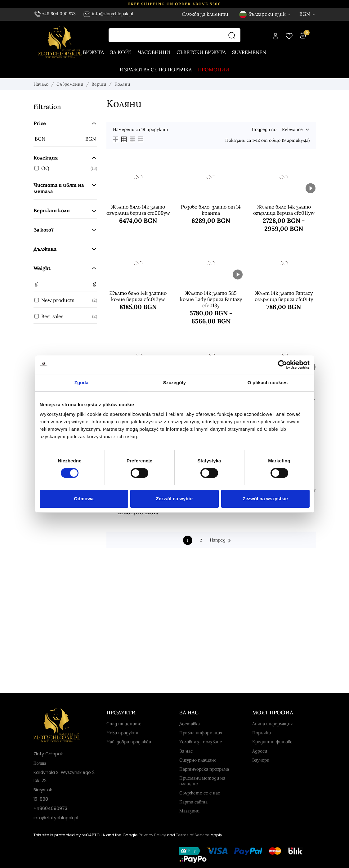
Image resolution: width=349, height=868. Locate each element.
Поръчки (262, 733)
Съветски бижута (201, 52)
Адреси (260, 751)
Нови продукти (123, 733)
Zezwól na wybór (174, 499)
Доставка (190, 724)
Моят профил (273, 713)
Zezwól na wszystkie (265, 499)
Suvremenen (249, 52)
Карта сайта (193, 802)
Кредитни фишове (272, 742)
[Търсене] (233, 35)
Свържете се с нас (200, 793)
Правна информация (201, 733)
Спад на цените (124, 724)
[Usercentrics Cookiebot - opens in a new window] (282, 365)
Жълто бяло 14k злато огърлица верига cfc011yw (284, 210)
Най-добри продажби (129, 742)
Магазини (189, 811)
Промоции (214, 70)
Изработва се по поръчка (156, 70)
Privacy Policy (152, 835)
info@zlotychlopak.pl (108, 14)
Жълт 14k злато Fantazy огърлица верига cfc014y (284, 296)
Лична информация (273, 724)
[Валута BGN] (308, 14)
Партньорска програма (204, 769)
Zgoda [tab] (82, 382)
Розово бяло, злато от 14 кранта (211, 210)
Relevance (292, 130)
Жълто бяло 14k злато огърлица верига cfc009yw (138, 210)
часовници (154, 52)
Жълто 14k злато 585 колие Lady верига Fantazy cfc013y (211, 299)
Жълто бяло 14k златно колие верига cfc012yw (138, 296)
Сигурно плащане (198, 760)
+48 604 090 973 (55, 14)
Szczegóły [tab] (174, 382)
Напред (221, 541)
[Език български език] (265, 14)
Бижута (93, 52)
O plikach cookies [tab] (268, 382)
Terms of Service (193, 835)
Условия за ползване (201, 742)
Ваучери (261, 760)
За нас (186, 751)
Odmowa (84, 499)
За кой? (121, 52)
